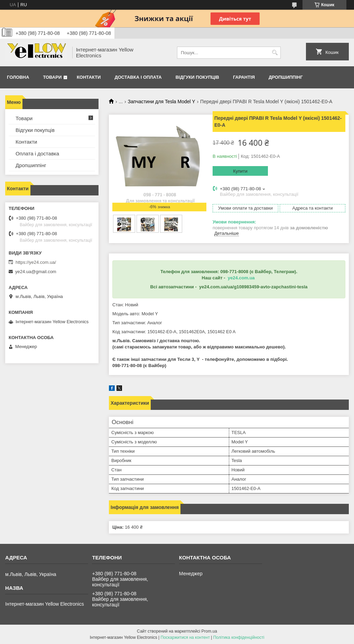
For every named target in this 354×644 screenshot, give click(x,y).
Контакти (89, 77)
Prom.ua (209, 631)
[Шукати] (275, 53)
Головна (18, 77)
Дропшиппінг (286, 77)
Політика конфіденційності (239, 637)
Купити (240, 171)
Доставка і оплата (138, 77)
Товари (52, 77)
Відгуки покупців (197, 77)
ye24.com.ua (241, 278)
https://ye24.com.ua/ (36, 262)
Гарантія (244, 77)
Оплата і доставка (37, 153)
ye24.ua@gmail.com (36, 272)
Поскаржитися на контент (185, 637)
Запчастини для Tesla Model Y (162, 102)
